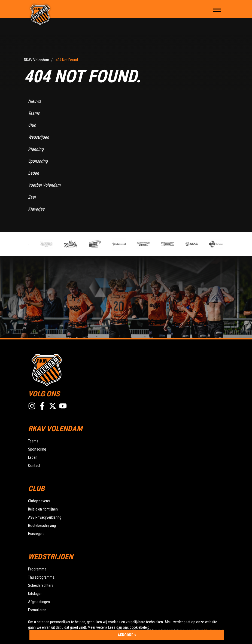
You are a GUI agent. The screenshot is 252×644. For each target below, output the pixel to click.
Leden (34, 173)
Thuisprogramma (41, 577)
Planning (36, 149)
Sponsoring (38, 161)
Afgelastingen (39, 602)
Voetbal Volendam (44, 185)
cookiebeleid (140, 627)
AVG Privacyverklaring (45, 517)
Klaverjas (36, 209)
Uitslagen (35, 594)
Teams (34, 113)
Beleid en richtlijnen (43, 509)
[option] (96, 244)
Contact (34, 466)
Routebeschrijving (42, 525)
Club (32, 125)
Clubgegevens (39, 501)
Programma (37, 569)
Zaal (32, 197)
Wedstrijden (39, 137)
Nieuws (34, 101)
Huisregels (36, 534)
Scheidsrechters (41, 585)
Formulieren (37, 610)
